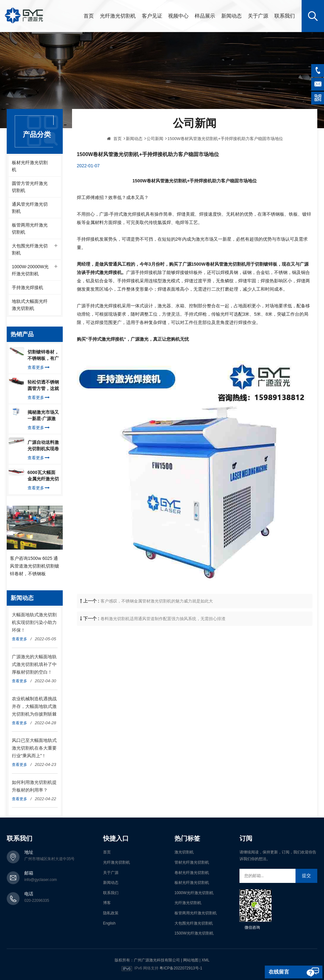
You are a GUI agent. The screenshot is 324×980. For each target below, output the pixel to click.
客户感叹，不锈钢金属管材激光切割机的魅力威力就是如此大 (157, 625)
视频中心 (178, 16)
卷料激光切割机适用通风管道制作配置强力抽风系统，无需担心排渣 (163, 642)
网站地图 (191, 960)
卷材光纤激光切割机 (192, 873)
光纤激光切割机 (118, 16)
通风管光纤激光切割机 (30, 208)
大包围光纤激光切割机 (30, 249)
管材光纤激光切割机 (192, 862)
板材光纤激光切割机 (30, 166)
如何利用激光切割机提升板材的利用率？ (34, 786)
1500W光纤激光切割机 (194, 933)
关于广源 (258, 16)
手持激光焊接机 (28, 287)
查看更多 (39, 367)
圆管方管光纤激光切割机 (30, 187)
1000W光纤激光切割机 (194, 893)
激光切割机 (184, 852)
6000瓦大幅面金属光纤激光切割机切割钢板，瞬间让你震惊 (43, 476)
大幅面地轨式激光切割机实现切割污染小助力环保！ (34, 622)
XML (205, 960)
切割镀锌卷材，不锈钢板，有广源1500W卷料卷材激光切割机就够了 (43, 355)
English (109, 923)
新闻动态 (231, 16)
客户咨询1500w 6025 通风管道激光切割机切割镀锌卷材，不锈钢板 (35, 566)
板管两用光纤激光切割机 (30, 228)
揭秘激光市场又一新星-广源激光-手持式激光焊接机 (43, 416)
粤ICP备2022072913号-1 (181, 968)
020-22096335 (37, 901)
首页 (89, 16)
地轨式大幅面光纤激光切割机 (30, 305)
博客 (107, 903)
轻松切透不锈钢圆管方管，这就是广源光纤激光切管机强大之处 (43, 386)
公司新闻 (155, 162)
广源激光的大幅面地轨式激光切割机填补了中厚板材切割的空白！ (34, 664)
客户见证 (152, 16)
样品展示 (205, 16)
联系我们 (285, 16)
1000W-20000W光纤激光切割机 (30, 270)
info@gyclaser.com (41, 880)
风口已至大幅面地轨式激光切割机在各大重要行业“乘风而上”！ (34, 748)
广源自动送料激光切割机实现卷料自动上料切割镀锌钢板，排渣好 (43, 446)
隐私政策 (111, 913)
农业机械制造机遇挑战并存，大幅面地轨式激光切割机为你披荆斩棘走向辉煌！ (34, 707)
